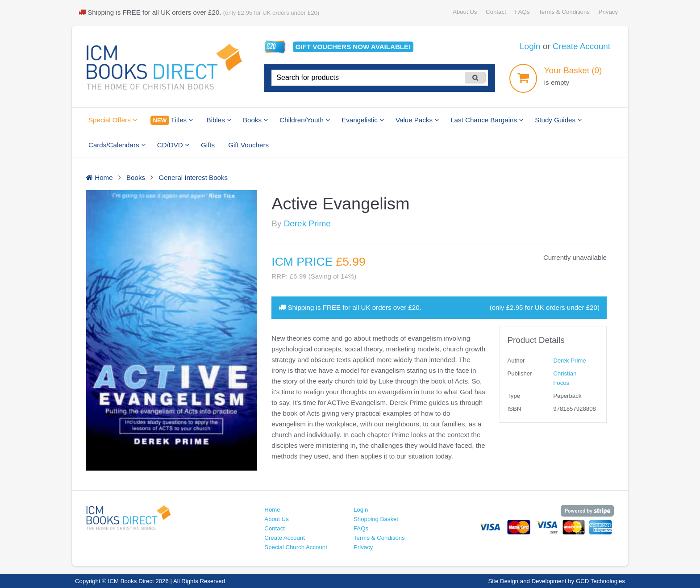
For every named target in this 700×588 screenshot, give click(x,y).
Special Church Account (296, 547)
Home (272, 510)
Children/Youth (305, 120)
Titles (172, 120)
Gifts (208, 145)
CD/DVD (173, 145)
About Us (465, 12)
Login (530, 46)
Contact (496, 12)
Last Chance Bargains (487, 120)
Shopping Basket (376, 519)
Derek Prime (307, 223)
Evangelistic (363, 120)
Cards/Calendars (117, 145)
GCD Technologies (600, 581)
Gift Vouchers (248, 145)
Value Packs (417, 120)
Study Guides (558, 120)
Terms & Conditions (564, 12)
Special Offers (113, 120)
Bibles (219, 120)
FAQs (522, 12)
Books (255, 120)
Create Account (581, 46)
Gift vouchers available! (353, 47)
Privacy (608, 12)
